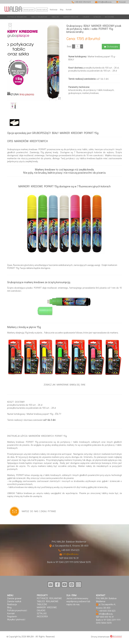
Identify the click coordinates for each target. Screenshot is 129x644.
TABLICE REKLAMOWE (39, 17)
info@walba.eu (103, 2)
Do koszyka (111, 46)
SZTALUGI (97, 17)
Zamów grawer (29, 9)
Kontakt (71, 9)
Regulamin (12, 616)
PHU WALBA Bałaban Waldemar (69, 541)
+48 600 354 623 (80, 2)
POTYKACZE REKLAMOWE (17, 17)
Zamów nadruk (42, 9)
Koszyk (121, 2)
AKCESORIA (109, 17)
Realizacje (54, 9)
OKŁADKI (86, 17)
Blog (63, 9)
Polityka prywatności (17, 610)
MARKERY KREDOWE (71, 17)
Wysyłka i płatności (16, 620)
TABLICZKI (55, 17)
